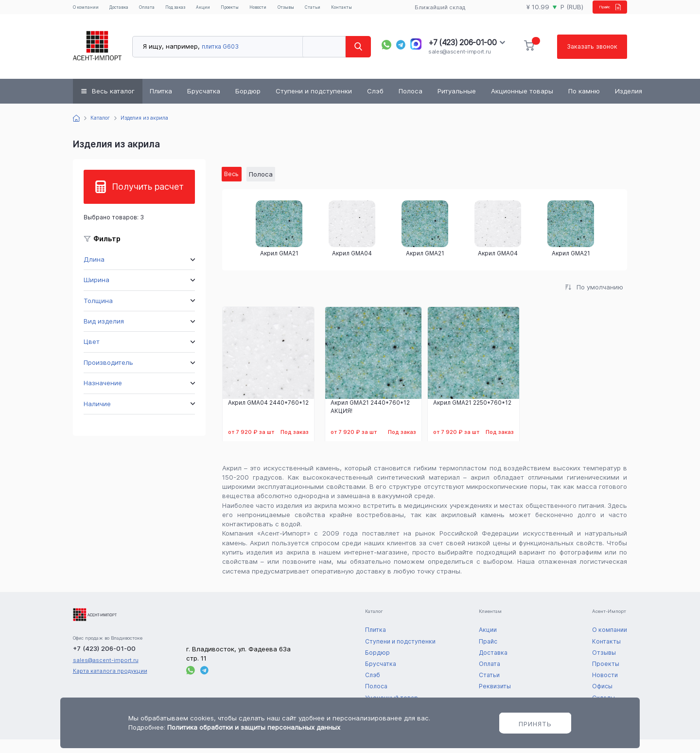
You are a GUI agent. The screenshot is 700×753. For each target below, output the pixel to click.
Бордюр (248, 103)
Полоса (411, 103)
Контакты (392, 9)
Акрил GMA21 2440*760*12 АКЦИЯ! (370, 420)
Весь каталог (113, 103)
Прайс (601, 13)
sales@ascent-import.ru (459, 64)
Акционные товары (522, 103)
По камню (584, 103)
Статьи (359, 9)
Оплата (162, 9)
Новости (294, 9)
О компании (87, 13)
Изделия (629, 103)
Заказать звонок (591, 58)
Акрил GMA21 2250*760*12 (472, 416)
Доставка (128, 9)
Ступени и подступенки (314, 103)
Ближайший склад (434, 13)
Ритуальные (457, 103)
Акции (227, 9)
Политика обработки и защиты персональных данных (254, 727)
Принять (535, 724)
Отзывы (328, 9)
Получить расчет (148, 199)
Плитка (161, 103)
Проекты (259, 9)
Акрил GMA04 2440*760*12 (268, 416)
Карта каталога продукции (110, 684)
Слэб (375, 103)
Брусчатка (204, 103)
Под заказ (191, 13)
